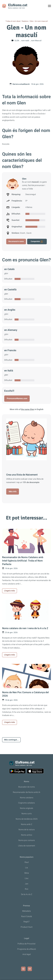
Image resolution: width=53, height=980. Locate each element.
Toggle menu (51, 7)
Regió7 (26, 922)
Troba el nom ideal (13, 21)
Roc (27, 889)
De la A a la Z (27, 894)
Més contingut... (11, 740)
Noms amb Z (26, 824)
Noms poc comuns (27, 840)
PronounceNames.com (17, 398)
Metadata (26, 911)
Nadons (25, 21)
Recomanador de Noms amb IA (26, 792)
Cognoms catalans (26, 803)
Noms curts (27, 814)
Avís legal (27, 954)
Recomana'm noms (16, 241)
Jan (27, 884)
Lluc (27, 878)
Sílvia (27, 873)
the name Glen (28, 409)
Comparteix (37, 242)
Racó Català (27, 916)
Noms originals (26, 808)
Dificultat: (8, 279)
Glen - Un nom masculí (39, 21)
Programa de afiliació (27, 949)
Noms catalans (27, 798)
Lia (26, 868)
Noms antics (27, 835)
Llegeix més (10, 591)
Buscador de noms (27, 787)
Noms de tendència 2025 (27, 819)
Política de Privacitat (26, 944)
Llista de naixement (27, 846)
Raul (27, 862)
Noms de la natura (27, 830)
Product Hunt (27, 927)
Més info (13, 492)
